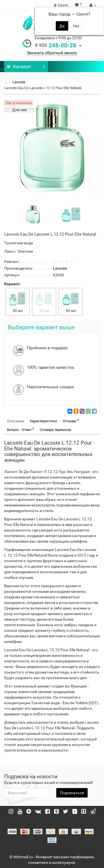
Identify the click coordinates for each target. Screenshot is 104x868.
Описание (16, 421)
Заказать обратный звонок (52, 53)
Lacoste (19, 82)
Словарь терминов (55, 430)
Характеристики (43, 421)
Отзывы (71, 421)
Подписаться (72, 793)
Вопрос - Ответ (21, 429)
